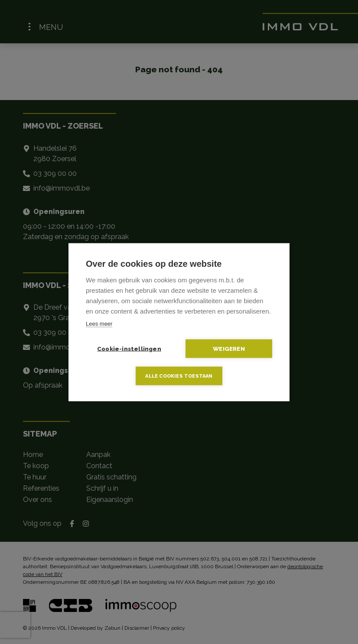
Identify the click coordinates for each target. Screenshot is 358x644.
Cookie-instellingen (129, 348)
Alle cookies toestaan (179, 376)
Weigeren (229, 348)
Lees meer (99, 323)
